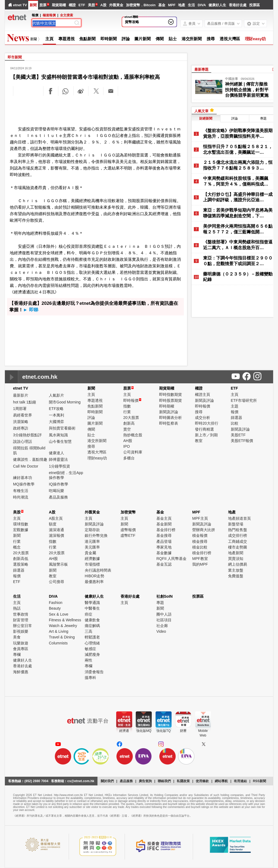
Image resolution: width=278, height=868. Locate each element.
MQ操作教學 (24, 484)
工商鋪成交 (238, 541)
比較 (235, 423)
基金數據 (164, 553)
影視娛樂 (21, 631)
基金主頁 (164, 518)
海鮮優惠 (21, 672)
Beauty (55, 608)
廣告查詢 (145, 781)
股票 (43, 5)
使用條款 (202, 781)
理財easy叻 (255, 39)
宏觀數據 (21, 530)
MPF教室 (200, 559)
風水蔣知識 (58, 435)
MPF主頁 (200, 518)
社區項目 (164, 620)
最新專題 (201, 69)
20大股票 (131, 418)
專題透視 (67, 39)
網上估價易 (238, 564)
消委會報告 (94, 672)
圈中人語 (164, 614)
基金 (162, 5)
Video (161, 631)
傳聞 (160, 39)
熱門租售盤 (238, 530)
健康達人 (56, 453)
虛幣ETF (128, 535)
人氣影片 (56, 395)
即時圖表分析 (170, 418)
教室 (199, 441)
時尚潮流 (21, 497)
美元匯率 (92, 547)
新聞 (33, 5)
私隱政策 (183, 781)
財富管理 (21, 620)
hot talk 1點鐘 (25, 402)
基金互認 (164, 564)
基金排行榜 (166, 530)
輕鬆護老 (92, 637)
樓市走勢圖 (238, 547)
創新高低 (21, 559)
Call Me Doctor (26, 466)
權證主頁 (203, 394)
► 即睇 (31, 310)
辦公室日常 (23, 626)
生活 (191, 5)
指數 (127, 406)
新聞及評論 (169, 412)
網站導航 (221, 781)
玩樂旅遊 (21, 643)
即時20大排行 (207, 423)
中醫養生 (92, 608)
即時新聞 (109, 39)
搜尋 (211, 39)
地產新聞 (236, 553)
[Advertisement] (96, 112)
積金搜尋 (200, 541)
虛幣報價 (128, 530)
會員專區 (21, 649)
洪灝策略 (21, 422)
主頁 (49, 39)
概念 (17, 547)
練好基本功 (23, 478)
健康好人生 (217, 5)
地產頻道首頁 (239, 518)
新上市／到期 (206, 435)
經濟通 (124, 731)
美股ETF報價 (242, 441)
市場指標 (92, 564)
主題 (235, 406)
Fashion (56, 603)
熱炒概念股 (133, 435)
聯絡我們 (164, 781)
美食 (17, 637)
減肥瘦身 (92, 654)
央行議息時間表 (98, 570)
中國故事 (232, 79)
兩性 (89, 660)
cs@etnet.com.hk (81, 781)
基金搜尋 (164, 535)
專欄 (17, 654)
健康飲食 (92, 620)
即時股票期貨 (170, 400)
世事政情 (21, 614)
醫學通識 (92, 603)
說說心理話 (23, 441)
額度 (53, 524)
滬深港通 (56, 530)
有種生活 (21, 491)
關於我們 (107, 781)
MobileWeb (203, 733)
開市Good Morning (65, 402)
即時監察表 (169, 423)
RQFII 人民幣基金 (171, 559)
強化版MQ (144, 731)
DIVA (202, 5)
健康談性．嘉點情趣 (30, 459)
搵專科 (90, 678)
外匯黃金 (116, 5)
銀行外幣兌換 (96, 535)
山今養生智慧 (60, 441)
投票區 (255, 5)
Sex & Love (59, 614)
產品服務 (126, 781)
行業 (127, 412)
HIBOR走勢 (94, 576)
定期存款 (92, 530)
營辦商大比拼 (204, 530)
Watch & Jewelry (63, 626)
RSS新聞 (259, 781)
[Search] (53, 23)
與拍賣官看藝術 (62, 428)
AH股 (128, 441)
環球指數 (21, 524)
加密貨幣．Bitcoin (141, 5)
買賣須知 (236, 559)
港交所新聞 (192, 39)
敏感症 (90, 649)
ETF (82, 5)
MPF (172, 5)
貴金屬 (90, 553)
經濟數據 (92, 559)
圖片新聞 (143, 39)
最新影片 (21, 395)
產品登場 (164, 541)
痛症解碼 (92, 626)
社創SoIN (165, 596)
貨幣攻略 (132, 22)
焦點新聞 (87, 39)
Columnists (58, 643)
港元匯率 (92, 541)
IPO (127, 446)
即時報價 (132, 400)
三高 (89, 631)
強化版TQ (164, 731)
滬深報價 (56, 535)
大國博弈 (56, 422)
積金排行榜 (202, 553)
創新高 (129, 423)
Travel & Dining (62, 637)
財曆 (183, 731)
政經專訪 (21, 428)
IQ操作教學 (59, 484)
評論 (126, 39)
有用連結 (240, 781)
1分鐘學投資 (59, 466)
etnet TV (20, 5)
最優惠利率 (94, 582)
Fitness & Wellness (65, 620)
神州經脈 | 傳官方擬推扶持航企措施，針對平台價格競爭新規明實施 (247, 90)
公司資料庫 (133, 452)
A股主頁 (56, 518)
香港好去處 (238, 5)
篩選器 (236, 418)
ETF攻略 (56, 409)
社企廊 (162, 626)
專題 (263, 118)
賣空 (127, 429)
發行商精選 (204, 429)
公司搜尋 (56, 582)
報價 (235, 412)
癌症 (89, 614)
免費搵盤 (236, 576)
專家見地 (164, 547)
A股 (103, 5)
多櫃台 (129, 458)
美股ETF (238, 435)
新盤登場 (236, 524)
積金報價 (200, 535)
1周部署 (20, 409)
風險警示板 (58, 564)
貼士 (173, 39)
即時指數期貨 (170, 394)
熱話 (17, 608)
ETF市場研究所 (244, 400)
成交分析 (203, 418)
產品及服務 (58, 497)
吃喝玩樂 (56, 491)
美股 (91, 5)
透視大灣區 (230, 39)
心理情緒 (92, 643)
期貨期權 (59, 5)
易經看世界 (23, 415)
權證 (72, 5)
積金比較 (200, 547)
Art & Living (59, 631)
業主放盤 (236, 570)
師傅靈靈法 (58, 459)
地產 (182, 5)
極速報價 (49, 15)
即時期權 (167, 406)
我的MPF (200, 564)
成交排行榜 (238, 535)
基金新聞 (164, 524)
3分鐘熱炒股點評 (27, 435)
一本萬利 (56, 415)
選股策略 (21, 564)
